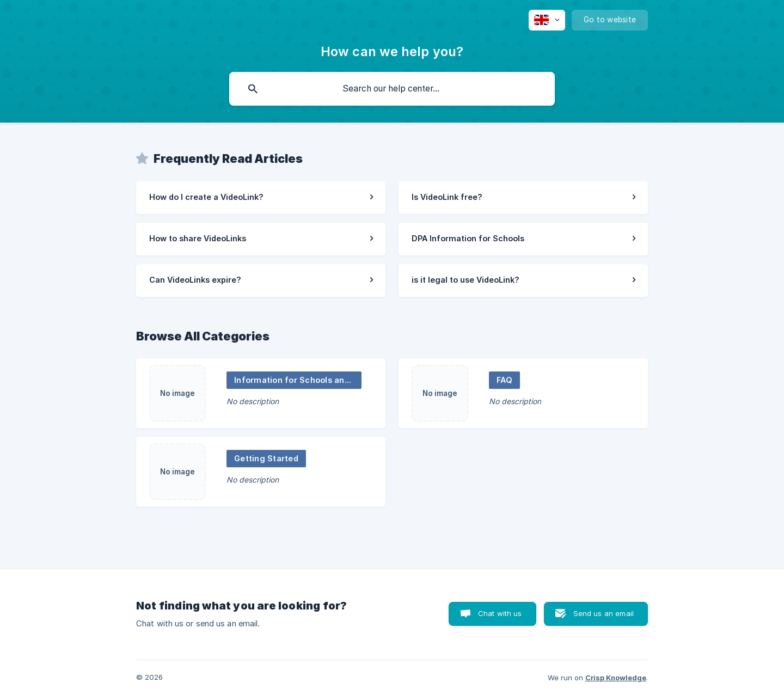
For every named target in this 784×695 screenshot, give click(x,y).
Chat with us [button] (500, 613)
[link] (261, 198)
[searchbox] (392, 89)
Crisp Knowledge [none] (616, 678)
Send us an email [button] (604, 613)
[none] (547, 20)
